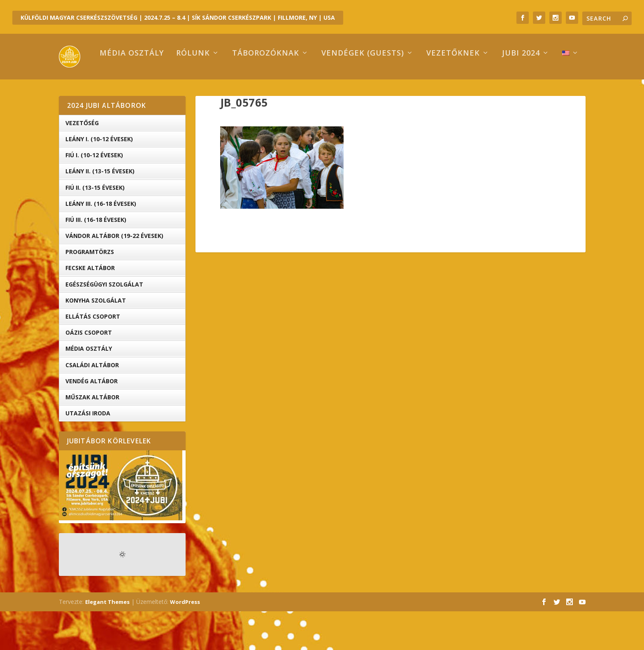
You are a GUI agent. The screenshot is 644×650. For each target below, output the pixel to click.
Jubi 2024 (486, 92)
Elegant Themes (107, 641)
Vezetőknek (418, 92)
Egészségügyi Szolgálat (104, 323)
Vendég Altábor (92, 420)
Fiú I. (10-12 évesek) (94, 194)
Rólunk (158, 92)
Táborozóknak (231, 92)
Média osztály (97, 92)
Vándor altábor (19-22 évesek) (114, 274)
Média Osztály (89, 387)
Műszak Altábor (92, 436)
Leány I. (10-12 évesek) (99, 178)
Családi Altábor (92, 403)
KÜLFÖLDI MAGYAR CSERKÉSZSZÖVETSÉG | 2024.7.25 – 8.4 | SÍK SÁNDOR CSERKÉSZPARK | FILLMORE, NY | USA (178, 17)
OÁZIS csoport (89, 371)
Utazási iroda (88, 452)
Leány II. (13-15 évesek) (100, 210)
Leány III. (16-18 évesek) (101, 242)
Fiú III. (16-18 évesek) (96, 258)
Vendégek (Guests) (328, 92)
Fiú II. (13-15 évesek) (95, 226)
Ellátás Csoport (93, 355)
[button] (282, 206)
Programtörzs (90, 290)
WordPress (185, 641)
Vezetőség (82, 162)
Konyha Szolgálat (96, 339)
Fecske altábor (90, 306)
